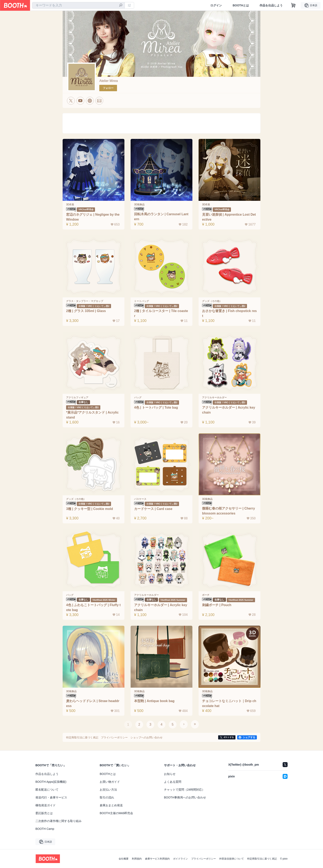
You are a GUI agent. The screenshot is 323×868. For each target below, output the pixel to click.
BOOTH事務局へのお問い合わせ (185, 797)
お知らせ (170, 774)
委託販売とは (44, 813)
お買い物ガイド (110, 782)
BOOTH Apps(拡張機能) (51, 782)
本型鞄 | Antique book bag (154, 701)
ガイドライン (180, 859)
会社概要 (124, 859)
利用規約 (137, 859)
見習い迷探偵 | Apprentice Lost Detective (229, 217)
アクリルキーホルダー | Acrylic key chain (229, 410)
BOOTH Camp (45, 829)
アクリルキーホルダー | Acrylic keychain (161, 607)
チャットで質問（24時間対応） (184, 790)
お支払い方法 (108, 790)
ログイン (216, 5)
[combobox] (78, 5)
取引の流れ (107, 797)
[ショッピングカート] (293, 5)
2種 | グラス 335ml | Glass (86, 311)
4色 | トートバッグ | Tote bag (156, 407)
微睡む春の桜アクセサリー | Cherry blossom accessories (229, 511)
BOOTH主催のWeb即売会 (116, 813)
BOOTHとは (241, 5)
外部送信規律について (232, 859)
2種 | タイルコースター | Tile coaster (161, 313)
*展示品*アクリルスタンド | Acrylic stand (92, 415)
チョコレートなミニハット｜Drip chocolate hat (229, 703)
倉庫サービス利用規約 (157, 859)
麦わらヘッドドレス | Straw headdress (93, 703)
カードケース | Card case (153, 509)
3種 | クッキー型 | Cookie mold (90, 509)
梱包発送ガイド (46, 805)
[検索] (121, 6)
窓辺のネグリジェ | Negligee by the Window (93, 217)
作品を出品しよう (271, 5)
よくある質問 (173, 782)
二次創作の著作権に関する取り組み (59, 821)
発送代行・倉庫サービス (51, 797)
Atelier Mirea (109, 81)
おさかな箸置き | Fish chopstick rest (229, 313)
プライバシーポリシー (204, 859)
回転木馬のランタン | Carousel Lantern (161, 217)
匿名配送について (47, 790)
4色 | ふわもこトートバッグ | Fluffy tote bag (93, 607)
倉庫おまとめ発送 (111, 805)
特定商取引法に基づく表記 (262, 859)
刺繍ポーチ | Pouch (217, 605)
